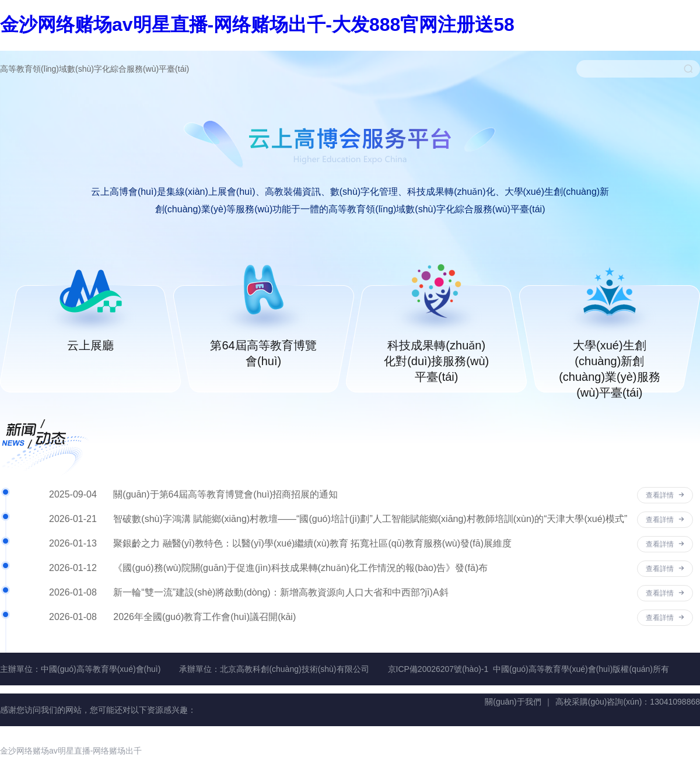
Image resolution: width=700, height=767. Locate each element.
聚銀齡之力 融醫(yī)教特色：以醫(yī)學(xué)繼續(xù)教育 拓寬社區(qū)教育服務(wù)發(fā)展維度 (312, 543)
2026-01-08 (73, 592)
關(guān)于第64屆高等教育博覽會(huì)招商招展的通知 (225, 494)
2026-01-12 (73, 568)
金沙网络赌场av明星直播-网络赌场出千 (71, 751)
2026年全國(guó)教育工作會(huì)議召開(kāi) (204, 617)
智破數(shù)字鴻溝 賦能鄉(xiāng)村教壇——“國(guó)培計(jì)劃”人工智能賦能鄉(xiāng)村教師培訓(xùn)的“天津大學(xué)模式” (370, 519)
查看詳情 (665, 495)
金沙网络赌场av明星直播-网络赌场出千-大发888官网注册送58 (257, 24)
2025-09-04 (73, 494)
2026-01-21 (73, 519)
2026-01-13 (73, 543)
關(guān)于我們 (513, 702)
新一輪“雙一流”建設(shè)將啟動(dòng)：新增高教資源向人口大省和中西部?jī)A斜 (281, 592)
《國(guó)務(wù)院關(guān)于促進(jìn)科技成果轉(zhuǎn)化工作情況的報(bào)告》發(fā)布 (300, 568)
